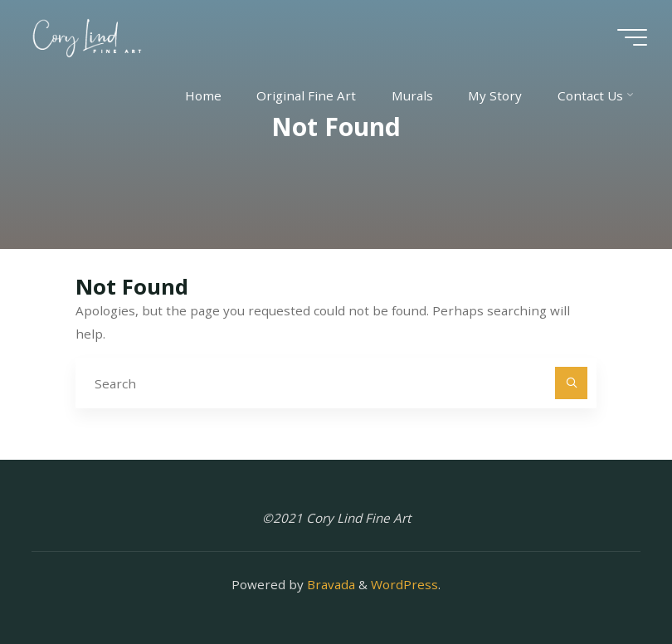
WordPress (404, 584)
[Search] (572, 383)
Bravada (329, 584)
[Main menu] (632, 37)
